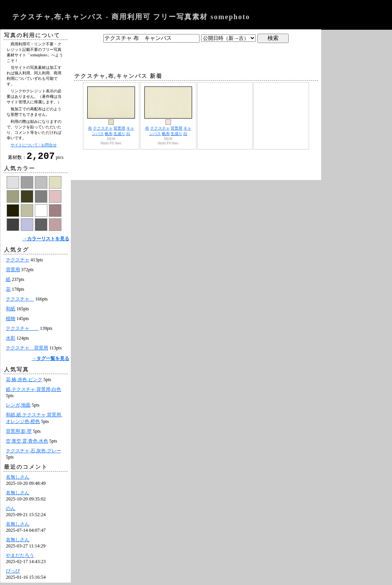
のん (11, 511)
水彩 (11, 340)
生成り (119, 134)
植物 (11, 321)
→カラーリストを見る (46, 241)
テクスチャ (18, 262)
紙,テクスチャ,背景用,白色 (33, 392)
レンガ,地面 (18, 407)
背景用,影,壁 (19, 434)
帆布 (109, 134)
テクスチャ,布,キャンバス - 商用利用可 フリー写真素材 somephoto (131, 17)
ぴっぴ (13, 573)
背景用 (13, 272)
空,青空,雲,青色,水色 (27, 443)
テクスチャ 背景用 (27, 350)
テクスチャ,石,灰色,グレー (33, 453)
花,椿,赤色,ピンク (24, 382)
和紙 (11, 311)
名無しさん (18, 479)
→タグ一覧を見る (50, 361)
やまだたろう (20, 558)
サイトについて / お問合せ (34, 145)
